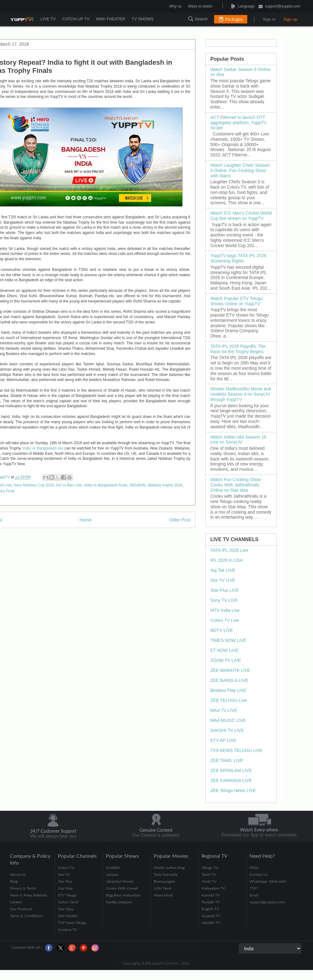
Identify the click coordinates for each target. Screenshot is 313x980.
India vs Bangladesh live (43, 448)
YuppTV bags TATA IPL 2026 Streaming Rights (238, 258)
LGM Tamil (163, 888)
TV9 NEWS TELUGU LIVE (236, 750)
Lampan (112, 874)
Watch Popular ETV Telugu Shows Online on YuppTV (236, 301)
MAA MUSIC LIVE (228, 720)
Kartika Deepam (119, 902)
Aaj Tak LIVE (223, 570)
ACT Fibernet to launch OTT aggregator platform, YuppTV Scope (239, 123)
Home (85, 520)
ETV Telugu (67, 895)
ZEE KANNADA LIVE (231, 780)
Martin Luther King (169, 868)
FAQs (254, 868)
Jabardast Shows (120, 881)
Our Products (21, 909)
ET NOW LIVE (224, 650)
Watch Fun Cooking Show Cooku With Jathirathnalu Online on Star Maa (236, 485)
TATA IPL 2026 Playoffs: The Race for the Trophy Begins (238, 349)
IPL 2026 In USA (227, 560)
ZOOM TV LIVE (226, 660)
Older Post (180, 520)
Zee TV (64, 874)
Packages (234, 19)
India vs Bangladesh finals (106, 485)
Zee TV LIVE (223, 580)
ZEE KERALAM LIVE (231, 770)
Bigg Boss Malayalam (123, 895)
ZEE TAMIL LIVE (227, 760)
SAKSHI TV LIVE (227, 730)
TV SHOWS (144, 19)
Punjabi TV (211, 902)
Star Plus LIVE (225, 590)
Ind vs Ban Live (69, 485)
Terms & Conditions (26, 916)
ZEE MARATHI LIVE (230, 670)
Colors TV (66, 868)
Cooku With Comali (122, 888)
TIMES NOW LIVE (228, 640)
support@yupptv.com (280, 7)
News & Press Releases (29, 895)
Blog (14, 881)
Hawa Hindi (163, 895)
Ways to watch (200, 6)
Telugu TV (210, 868)
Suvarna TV (67, 929)
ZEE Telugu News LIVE (233, 790)
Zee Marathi (68, 916)
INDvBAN (138, 485)
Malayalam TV (213, 888)
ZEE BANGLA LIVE (229, 680)
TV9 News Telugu (72, 923)
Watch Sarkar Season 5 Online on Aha (240, 72)
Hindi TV (209, 881)
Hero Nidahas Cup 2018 (34, 485)
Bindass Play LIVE (228, 690)
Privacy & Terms (23, 888)
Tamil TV (209, 874)
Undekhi (113, 868)
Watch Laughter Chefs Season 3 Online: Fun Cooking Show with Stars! (240, 170)
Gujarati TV (211, 916)
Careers (16, 902)
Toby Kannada (166, 874)
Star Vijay (66, 909)
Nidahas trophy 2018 (165, 485)
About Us (18, 874)
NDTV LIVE (222, 630)
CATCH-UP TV (77, 19)
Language (227, 6)
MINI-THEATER (112, 19)
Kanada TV (211, 895)
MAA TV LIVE (224, 710)
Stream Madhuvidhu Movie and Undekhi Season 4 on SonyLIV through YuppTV (241, 394)
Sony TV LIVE (224, 600)
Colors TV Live (225, 620)
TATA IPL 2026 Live (229, 550)
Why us (175, 6)
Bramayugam (164, 881)
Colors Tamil (68, 902)
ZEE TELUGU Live (229, 700)
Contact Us (259, 874)
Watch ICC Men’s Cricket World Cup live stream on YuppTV (241, 216)
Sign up (290, 19)
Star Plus (65, 881)
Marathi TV (211, 923)
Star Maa (65, 888)
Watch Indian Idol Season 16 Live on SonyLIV (238, 440)
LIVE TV (48, 19)
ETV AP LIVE (223, 740)
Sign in (269, 19)
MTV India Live (225, 610)
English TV (210, 909)
